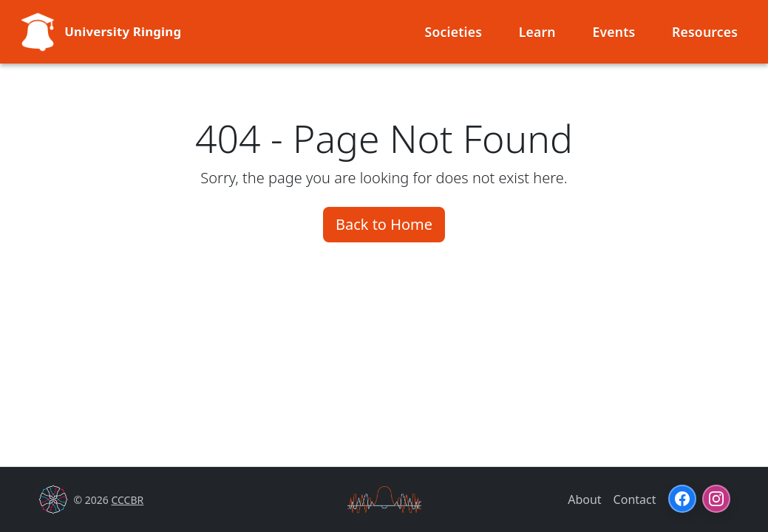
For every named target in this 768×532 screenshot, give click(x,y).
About (584, 499)
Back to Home (384, 224)
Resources (705, 32)
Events (614, 32)
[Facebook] (682, 499)
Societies (454, 32)
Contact (635, 499)
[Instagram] (716, 499)
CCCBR (127, 500)
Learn (537, 32)
